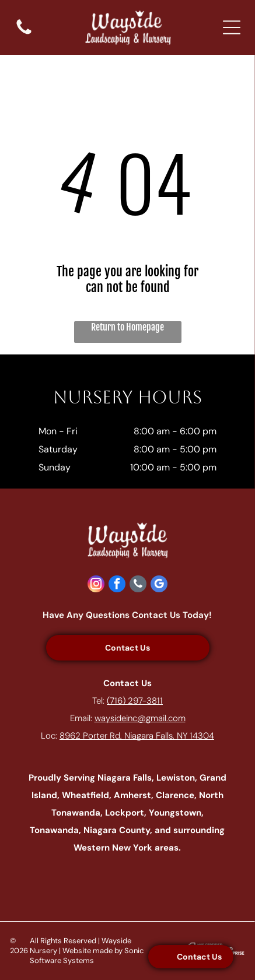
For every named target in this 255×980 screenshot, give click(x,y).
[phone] (138, 585)
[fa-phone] (24, 33)
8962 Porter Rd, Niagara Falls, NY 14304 (137, 736)
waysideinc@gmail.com (140, 718)
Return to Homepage (127, 327)
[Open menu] (232, 27)
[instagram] (96, 585)
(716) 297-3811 (135, 701)
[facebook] (117, 585)
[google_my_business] (159, 585)
